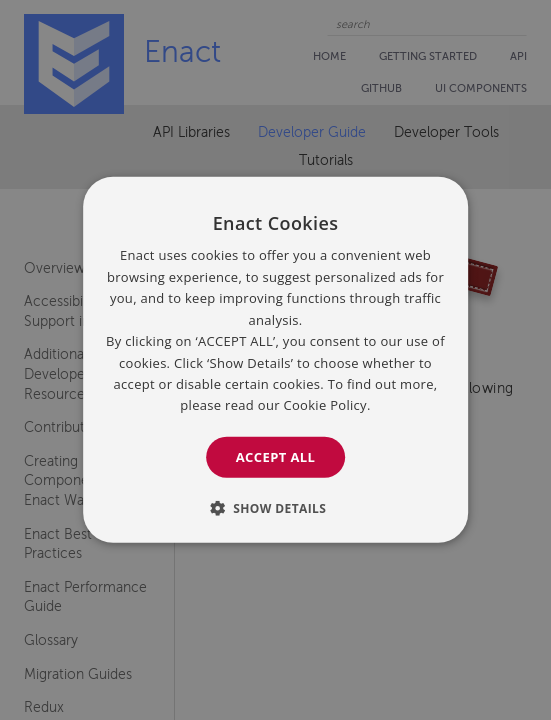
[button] (276, 508)
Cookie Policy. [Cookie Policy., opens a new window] (326, 405)
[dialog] (276, 360)
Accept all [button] (276, 457)
